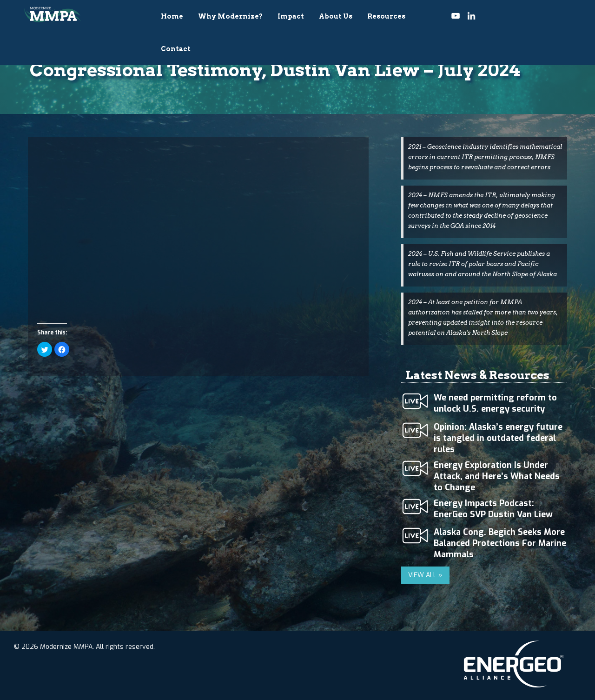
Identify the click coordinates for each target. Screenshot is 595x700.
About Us (336, 16)
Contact (176, 49)
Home (172, 16)
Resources (386, 16)
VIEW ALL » (425, 575)
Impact (291, 16)
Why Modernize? (230, 16)
